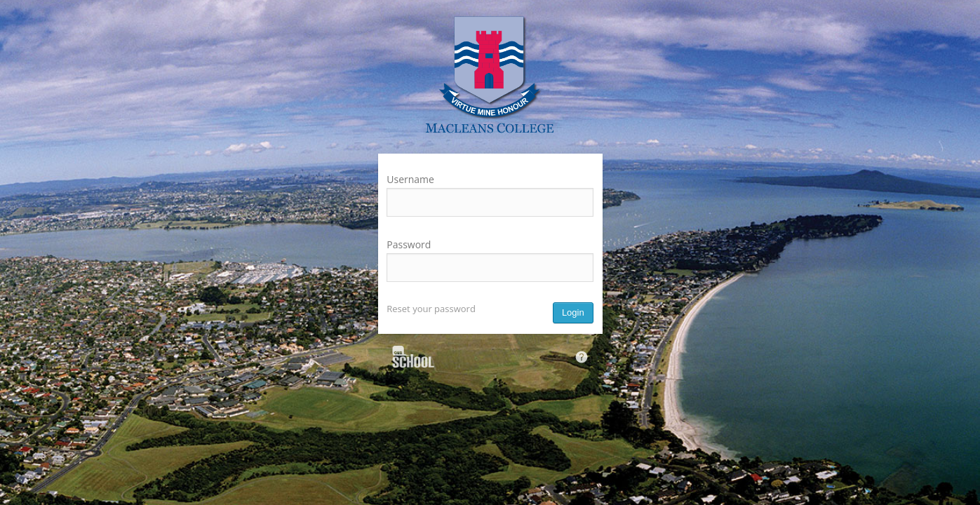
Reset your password (431, 309)
